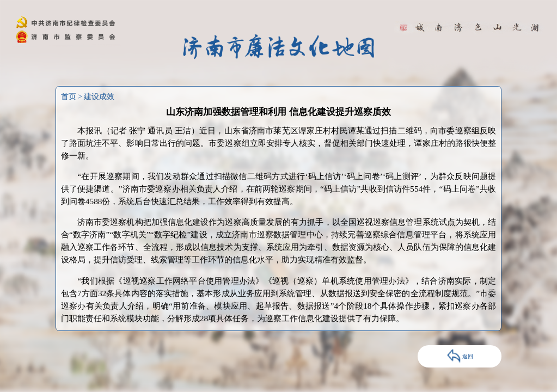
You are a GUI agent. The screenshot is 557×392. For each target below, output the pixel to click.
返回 (460, 356)
